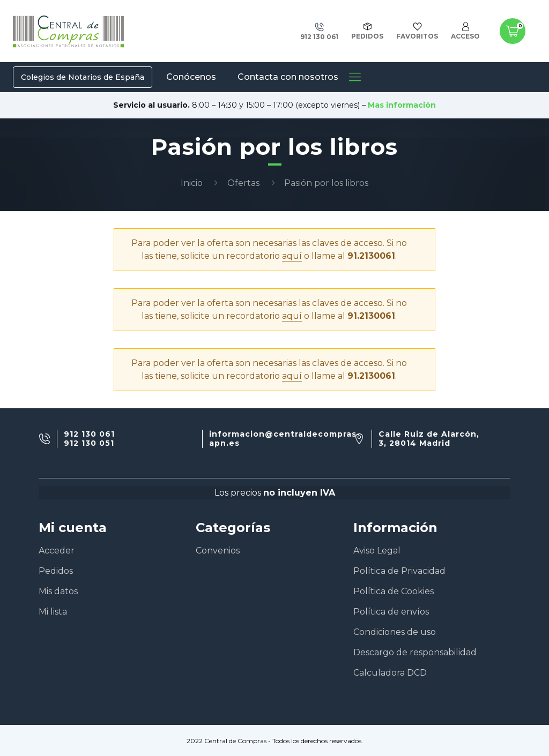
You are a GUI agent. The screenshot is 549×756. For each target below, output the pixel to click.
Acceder (57, 551)
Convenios (218, 551)
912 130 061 (89, 434)
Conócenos (191, 77)
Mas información (402, 105)
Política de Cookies (394, 591)
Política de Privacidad (399, 571)
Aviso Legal (377, 551)
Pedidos (56, 571)
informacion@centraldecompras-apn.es (285, 439)
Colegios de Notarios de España (83, 77)
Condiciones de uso (395, 632)
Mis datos (58, 591)
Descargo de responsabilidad (415, 652)
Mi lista (53, 612)
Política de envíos (391, 612)
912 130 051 (89, 443)
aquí (292, 256)
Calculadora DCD (390, 673)
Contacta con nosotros (288, 77)
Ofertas (243, 183)
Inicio (192, 183)
